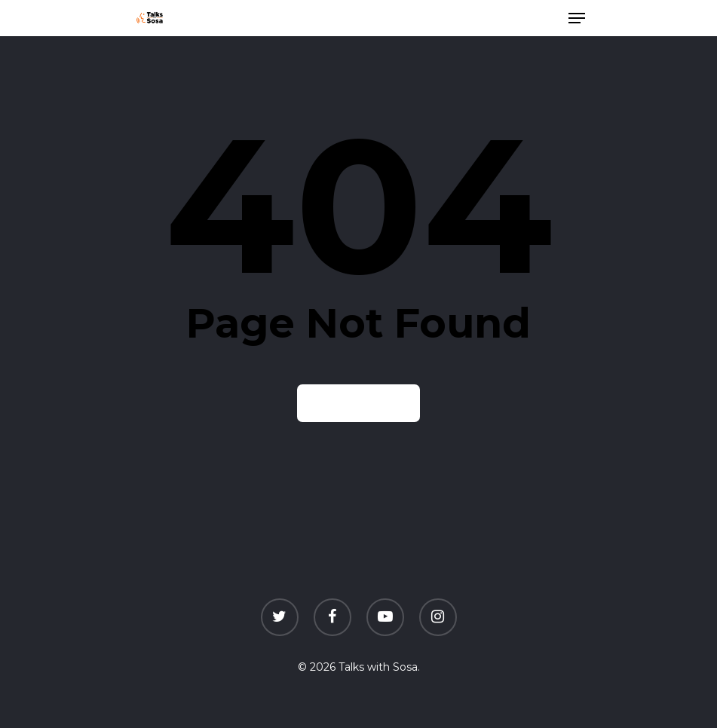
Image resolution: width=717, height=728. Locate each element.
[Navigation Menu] (577, 18)
